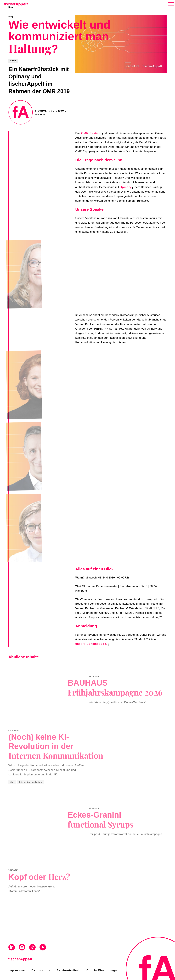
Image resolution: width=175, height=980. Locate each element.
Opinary (126, 187)
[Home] (15, 4)
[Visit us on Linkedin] (12, 948)
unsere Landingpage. (92, 644)
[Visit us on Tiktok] (32, 948)
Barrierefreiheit (68, 971)
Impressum (17, 971)
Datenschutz (41, 971)
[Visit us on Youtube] (43, 948)
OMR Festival (92, 133)
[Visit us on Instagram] (22, 948)
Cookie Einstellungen (103, 971)
